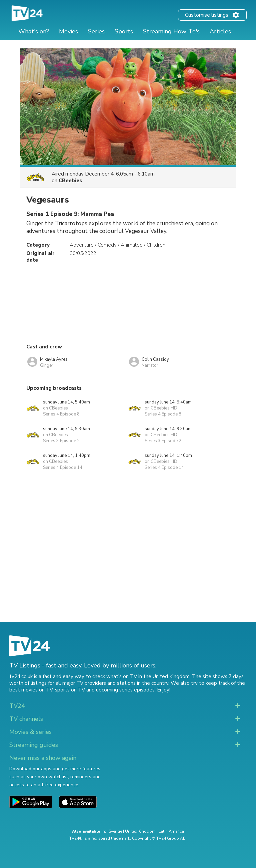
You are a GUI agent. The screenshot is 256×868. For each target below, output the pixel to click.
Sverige (115, 831)
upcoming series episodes (125, 690)
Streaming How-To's (171, 31)
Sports (124, 31)
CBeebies (70, 181)
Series (96, 31)
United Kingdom (140, 831)
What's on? (34, 31)
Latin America (171, 831)
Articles (220, 31)
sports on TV (70, 690)
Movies (68, 31)
